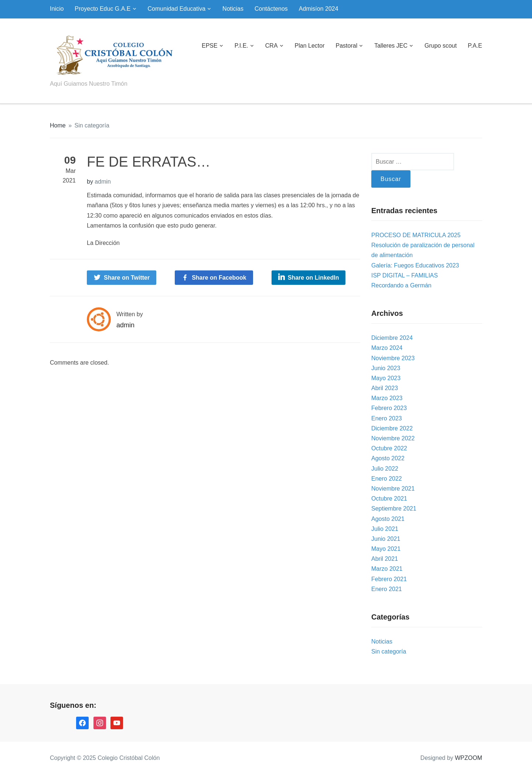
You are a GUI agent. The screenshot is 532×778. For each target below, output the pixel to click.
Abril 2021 (385, 559)
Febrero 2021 (389, 579)
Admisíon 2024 (319, 9)
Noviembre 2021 (393, 489)
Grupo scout (441, 46)
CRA (272, 46)
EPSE (210, 46)
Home (58, 125)
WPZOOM (468, 758)
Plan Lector (310, 46)
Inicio (57, 9)
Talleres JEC (391, 46)
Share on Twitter (127, 278)
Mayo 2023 (386, 378)
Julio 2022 (385, 469)
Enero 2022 (387, 479)
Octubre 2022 (389, 448)
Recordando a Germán (401, 285)
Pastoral (346, 46)
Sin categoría (92, 125)
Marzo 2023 (387, 398)
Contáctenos (271, 9)
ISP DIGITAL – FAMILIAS (405, 275)
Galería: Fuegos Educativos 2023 (415, 265)
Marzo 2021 (387, 569)
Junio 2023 (386, 368)
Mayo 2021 (386, 549)
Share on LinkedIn (313, 278)
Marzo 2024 (387, 348)
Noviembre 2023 (393, 358)
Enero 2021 (387, 589)
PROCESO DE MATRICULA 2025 (416, 235)
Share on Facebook (219, 278)
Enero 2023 (387, 418)
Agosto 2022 (388, 458)
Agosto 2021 (388, 519)
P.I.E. (241, 46)
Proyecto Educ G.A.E (103, 9)
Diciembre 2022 (392, 428)
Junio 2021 (386, 539)
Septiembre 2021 (394, 509)
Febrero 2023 (389, 408)
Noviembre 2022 (393, 438)
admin (103, 182)
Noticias (233, 9)
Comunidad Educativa (177, 9)
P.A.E (475, 46)
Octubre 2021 (389, 499)
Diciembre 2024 (392, 338)
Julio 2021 (385, 529)
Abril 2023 (385, 388)
